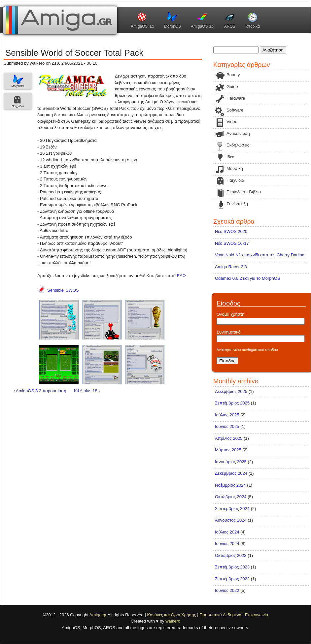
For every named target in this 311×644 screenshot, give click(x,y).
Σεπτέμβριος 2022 (232, 579)
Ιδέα (230, 157)
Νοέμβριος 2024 (230, 485)
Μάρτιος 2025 (228, 450)
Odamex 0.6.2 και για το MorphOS (248, 278)
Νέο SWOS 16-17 (232, 243)
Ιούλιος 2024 (227, 532)
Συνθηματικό (230, 332)
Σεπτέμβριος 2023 (232, 567)
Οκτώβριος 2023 (231, 555)
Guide (232, 87)
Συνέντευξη (237, 204)
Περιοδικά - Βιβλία (244, 192)
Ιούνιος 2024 (227, 544)
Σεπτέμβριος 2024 (232, 509)
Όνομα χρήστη (232, 314)
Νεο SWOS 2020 (231, 231)
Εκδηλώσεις (238, 145)
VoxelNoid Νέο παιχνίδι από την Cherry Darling (260, 255)
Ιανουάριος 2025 (231, 462)
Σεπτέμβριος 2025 (232, 403)
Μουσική (235, 168)
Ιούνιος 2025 (227, 426)
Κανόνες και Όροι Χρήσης (171, 615)
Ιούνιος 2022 (227, 590)
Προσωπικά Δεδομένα (220, 615)
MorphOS (173, 26)
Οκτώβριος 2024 (231, 497)
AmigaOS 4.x (142, 26)
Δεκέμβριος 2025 (231, 391)
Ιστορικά (253, 26)
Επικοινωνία (257, 615)
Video (232, 122)
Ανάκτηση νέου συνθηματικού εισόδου (247, 350)
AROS (230, 26)
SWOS (72, 290)
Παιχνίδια (18, 106)
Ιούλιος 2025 (227, 415)
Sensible (55, 290)
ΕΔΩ (181, 276)
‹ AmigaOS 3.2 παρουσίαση (40, 391)
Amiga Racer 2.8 (231, 267)
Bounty (233, 75)
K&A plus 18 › (87, 391)
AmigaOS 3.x (203, 26)
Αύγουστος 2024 (231, 520)
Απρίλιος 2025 (229, 438)
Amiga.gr (98, 615)
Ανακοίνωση (238, 133)
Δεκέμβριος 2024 (231, 473)
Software (235, 110)
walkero (173, 621)
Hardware (236, 98)
